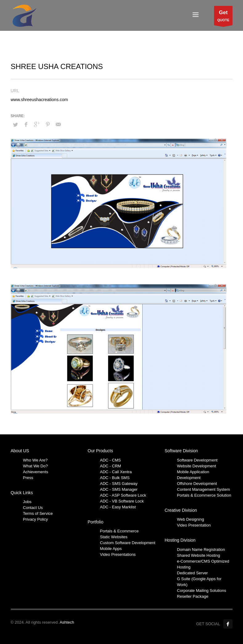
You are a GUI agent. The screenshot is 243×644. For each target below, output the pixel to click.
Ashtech (67, 622)
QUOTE (223, 17)
